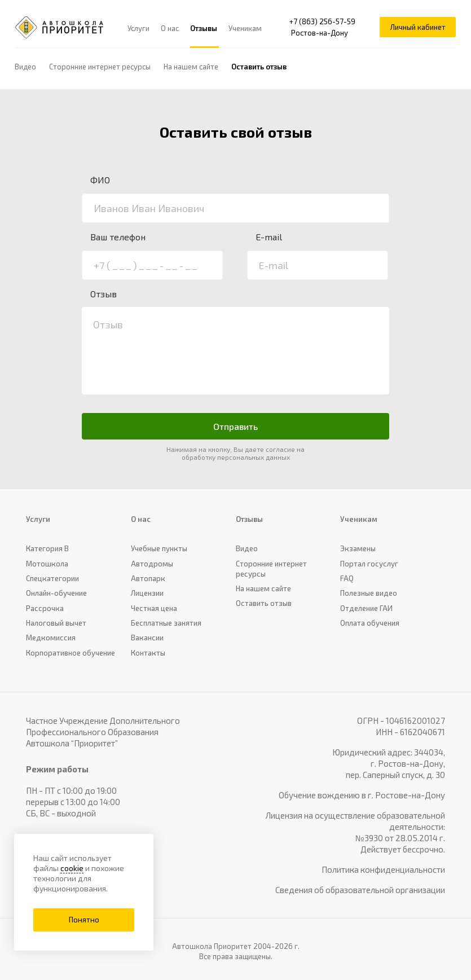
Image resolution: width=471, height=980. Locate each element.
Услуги (139, 28)
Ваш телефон (118, 237)
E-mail (269, 237)
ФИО (100, 180)
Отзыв (104, 294)
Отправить (235, 426)
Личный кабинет (416, 28)
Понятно (84, 920)
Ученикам (246, 28)
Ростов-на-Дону (319, 33)
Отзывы (204, 28)
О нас (170, 28)
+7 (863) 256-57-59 (322, 22)
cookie (72, 868)
